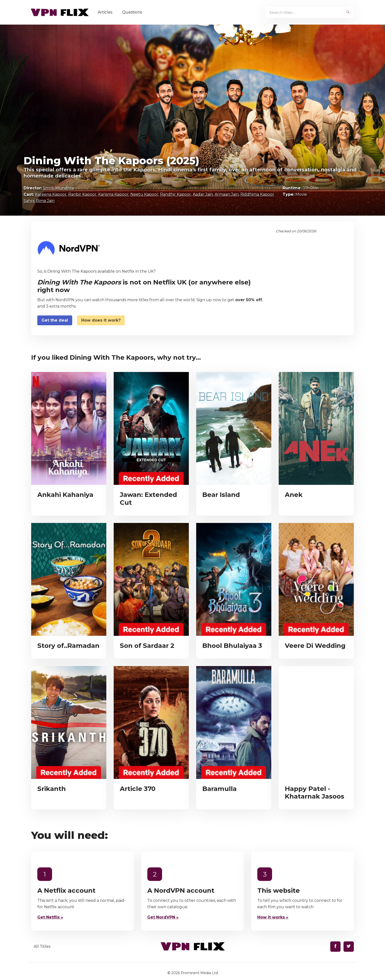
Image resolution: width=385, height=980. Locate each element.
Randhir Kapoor (176, 194)
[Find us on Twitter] (349, 947)
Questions (134, 12)
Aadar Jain (203, 194)
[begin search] (348, 12)
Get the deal (55, 320)
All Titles (42, 946)
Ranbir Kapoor (82, 194)
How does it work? (101, 320)
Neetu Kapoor (144, 194)
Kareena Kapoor (51, 194)
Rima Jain (45, 201)
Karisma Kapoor (113, 194)
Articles (107, 12)
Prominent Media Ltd (199, 973)
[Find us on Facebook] (335, 947)
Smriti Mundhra (58, 188)
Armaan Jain (227, 194)
